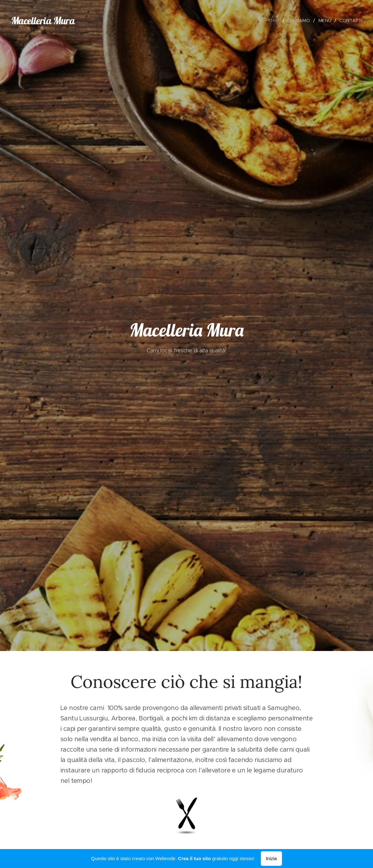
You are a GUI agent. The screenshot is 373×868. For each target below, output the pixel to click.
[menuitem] (271, 21)
